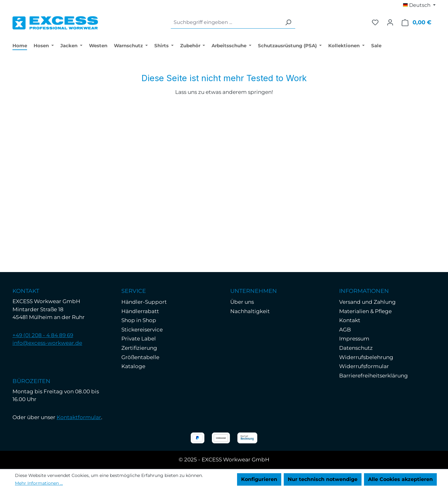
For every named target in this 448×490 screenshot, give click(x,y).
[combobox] (226, 23)
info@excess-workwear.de (47, 343)
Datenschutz (356, 348)
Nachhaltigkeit (250, 311)
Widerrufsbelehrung (366, 357)
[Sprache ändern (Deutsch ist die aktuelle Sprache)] (419, 5)
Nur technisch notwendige (323, 479)
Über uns (242, 302)
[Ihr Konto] (390, 22)
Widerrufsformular (364, 366)
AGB (345, 330)
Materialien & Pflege (365, 311)
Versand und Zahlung (367, 302)
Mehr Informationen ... (39, 483)
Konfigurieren (259, 479)
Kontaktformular (79, 417)
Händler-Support (144, 302)
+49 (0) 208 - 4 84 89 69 (43, 335)
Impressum (354, 339)
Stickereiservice (142, 330)
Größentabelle (140, 357)
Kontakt (350, 320)
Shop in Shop (139, 320)
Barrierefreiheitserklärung (373, 376)
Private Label (139, 339)
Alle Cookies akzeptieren (400, 479)
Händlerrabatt (140, 311)
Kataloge (133, 366)
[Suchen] (288, 23)
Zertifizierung (139, 348)
